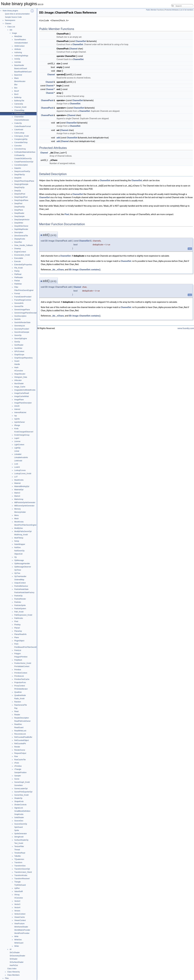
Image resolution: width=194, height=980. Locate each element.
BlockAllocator (20, 81)
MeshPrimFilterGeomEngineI (26, 525)
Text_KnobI (19, 843)
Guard (17, 361)
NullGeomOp (19, 551)
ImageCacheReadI (22, 393)
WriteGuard (19, 943)
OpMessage (19, 560)
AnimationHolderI (21, 43)
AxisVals (18, 62)
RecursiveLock (20, 734)
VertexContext (20, 914)
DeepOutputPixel (21, 197)
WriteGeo (18, 940)
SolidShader (19, 818)
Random (18, 702)
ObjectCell (18, 554)
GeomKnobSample (22, 332)
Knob (16, 429)
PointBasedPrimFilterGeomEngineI (28, 647)
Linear (17, 451)
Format (17, 294)
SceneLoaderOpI (21, 789)
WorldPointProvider (22, 933)
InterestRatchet (20, 412)
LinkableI (18, 454)
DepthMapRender (21, 229)
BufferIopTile (19, 101)
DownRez (18, 242)
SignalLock (19, 808)
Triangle (17, 882)
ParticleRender (20, 599)
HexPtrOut (14, 965)
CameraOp (19, 104)
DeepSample (19, 216)
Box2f (17, 91)
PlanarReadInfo (20, 634)
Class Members (13, 975)
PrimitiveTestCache (22, 679)
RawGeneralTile (21, 705)
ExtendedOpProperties (23, 265)
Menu (17, 515)
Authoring (18, 52)
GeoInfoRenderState (22, 322)
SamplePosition (20, 773)
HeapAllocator (20, 374)
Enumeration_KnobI (22, 255)
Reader (17, 715)
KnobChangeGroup (22, 435)
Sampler (18, 776)
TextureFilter (19, 846)
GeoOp (17, 342)
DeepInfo (18, 178)
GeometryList (20, 326)
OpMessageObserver (23, 567)
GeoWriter (18, 348)
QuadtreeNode (20, 695)
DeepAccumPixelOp (22, 171)
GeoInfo (17, 319)
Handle (17, 364)
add (58, 138)
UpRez (17, 888)
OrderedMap (19, 580)
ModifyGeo (19, 528)
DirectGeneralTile (21, 236)
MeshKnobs (19, 522)
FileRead (18, 274)
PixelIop (17, 625)
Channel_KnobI (20, 107)
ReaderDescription (22, 718)
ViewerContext (20, 920)
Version (17, 911)
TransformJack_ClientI (23, 872)
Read (16, 711)
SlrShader (14, 959)
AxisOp (17, 59)
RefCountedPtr (20, 744)
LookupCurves (20, 470)
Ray (16, 708)
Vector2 (17, 901)
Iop (16, 416)
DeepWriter (19, 223)
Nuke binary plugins (10, 11)
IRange (17, 425)
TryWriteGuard (20, 885)
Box (16, 88)
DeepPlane (19, 210)
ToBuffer (18, 856)
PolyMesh (18, 660)
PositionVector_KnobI (23, 663)
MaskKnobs (19, 480)
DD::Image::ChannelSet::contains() (85, 270)
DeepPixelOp (20, 207)
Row (16, 756)
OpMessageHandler (22, 564)
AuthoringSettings (21, 56)
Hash (16, 367)
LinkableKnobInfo (21, 457)
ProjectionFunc (20, 683)
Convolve (18, 146)
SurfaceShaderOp (21, 840)
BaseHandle (19, 65)
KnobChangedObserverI (24, 432)
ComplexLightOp (21, 139)
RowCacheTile (20, 760)
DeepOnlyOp (19, 187)
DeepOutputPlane (21, 200)
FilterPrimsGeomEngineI (24, 290)
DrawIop (18, 249)
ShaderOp (18, 798)
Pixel (16, 621)
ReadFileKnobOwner (22, 721)
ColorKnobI (19, 130)
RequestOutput (20, 753)
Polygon (17, 654)
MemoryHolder (20, 512)
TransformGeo (20, 866)
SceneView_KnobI (21, 795)
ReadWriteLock (20, 731)
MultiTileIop (19, 538)
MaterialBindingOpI (22, 486)
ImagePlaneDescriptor (23, 403)
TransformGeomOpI (22, 869)
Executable (19, 258)
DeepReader (19, 213)
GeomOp (18, 335)
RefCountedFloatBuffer (23, 737)
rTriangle (18, 769)
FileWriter (18, 284)
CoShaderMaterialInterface (25, 152)
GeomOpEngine (21, 339)
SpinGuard (18, 827)
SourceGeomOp (21, 824)
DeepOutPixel (20, 194)
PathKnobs (19, 618)
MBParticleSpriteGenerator (25, 502)
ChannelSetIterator (22, 120)
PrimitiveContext (21, 673)
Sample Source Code (13, 17)
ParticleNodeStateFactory (24, 593)
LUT (16, 477)
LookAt (17, 467)
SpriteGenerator (21, 834)
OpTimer (18, 570)
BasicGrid (18, 75)
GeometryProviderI (22, 329)
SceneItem (18, 785)
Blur (16, 85)
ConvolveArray (20, 149)
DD (11, 30)
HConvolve (19, 371)
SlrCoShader (15, 953)
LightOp (17, 448)
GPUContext (19, 351)
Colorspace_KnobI (22, 136)
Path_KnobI (19, 612)
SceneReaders (20, 40)
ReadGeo (18, 724)
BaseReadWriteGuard (23, 72)
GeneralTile (19, 306)
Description (19, 232)
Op (15, 557)
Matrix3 (17, 493)
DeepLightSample (21, 184)
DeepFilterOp (20, 175)
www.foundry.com (186, 328)
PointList (18, 650)
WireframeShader (21, 927)
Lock (16, 464)
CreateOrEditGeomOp (23, 159)
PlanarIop (18, 631)
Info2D (17, 406)
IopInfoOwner (20, 422)
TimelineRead (20, 853)
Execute (17, 261)
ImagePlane (19, 400)
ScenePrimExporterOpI (23, 792)
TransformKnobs (21, 875)
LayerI (17, 438)
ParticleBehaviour (21, 586)
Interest (17, 409)
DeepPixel (18, 204)
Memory (17, 509)
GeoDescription (20, 316)
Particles (18, 602)
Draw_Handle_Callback (23, 245)
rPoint (17, 763)
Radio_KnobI (19, 699)
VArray (17, 895)
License (17, 441)
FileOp (17, 271)
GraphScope (19, 355)
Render (17, 747)
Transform (18, 863)
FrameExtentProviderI (23, 297)
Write (16, 936)
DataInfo (18, 168)
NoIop (17, 541)
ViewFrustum (19, 924)
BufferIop (18, 97)
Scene (17, 779)
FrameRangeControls (23, 300)
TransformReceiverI (22, 879)
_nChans (60, 270)
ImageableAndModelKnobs (25, 390)
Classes (8, 24)
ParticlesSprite (20, 605)
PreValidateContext (22, 666)
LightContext (19, 445)
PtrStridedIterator (21, 689)
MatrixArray (19, 499)
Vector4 (17, 908)
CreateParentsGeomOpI (24, 162)
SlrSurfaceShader (17, 962)
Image (14, 33)
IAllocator (18, 380)
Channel (74, 49)
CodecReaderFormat (23, 126)
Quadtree (18, 692)
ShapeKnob (19, 801)
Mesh (16, 519)
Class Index (12, 969)
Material (17, 483)
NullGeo (17, 547)
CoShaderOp (19, 155)
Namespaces (10, 20)
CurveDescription (21, 165)
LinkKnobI (18, 461)
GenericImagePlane (22, 310)
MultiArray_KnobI (21, 535)
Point (16, 644)
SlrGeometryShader (17, 956)
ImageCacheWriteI (22, 396)
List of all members (187, 10)
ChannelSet (19, 117)
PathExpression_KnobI (23, 615)
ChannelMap (19, 110)
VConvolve (19, 898)
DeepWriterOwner (21, 226)
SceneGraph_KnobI (22, 782)
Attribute (18, 49)
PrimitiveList (19, 676)
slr (11, 949)
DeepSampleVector (22, 220)
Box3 (16, 94)
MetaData (18, 36)
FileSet (17, 281)
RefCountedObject (22, 740)
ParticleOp (18, 596)
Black (16, 78)
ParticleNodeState (21, 589)
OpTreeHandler (20, 576)
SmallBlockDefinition (22, 811)
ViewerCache (20, 917)
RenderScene (20, 750)
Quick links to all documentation (17, 14)
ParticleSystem (20, 609)
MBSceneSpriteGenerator (24, 506)
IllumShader (19, 384)
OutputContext (20, 583)
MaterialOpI (19, 490)
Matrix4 (17, 496)
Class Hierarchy (14, 972)
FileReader (19, 277)
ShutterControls (20, 805)
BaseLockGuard (21, 69)
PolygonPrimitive (21, 657)
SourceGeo (19, 821)
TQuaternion (19, 859)
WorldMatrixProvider (22, 930)
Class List (11, 27)
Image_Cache (20, 387)
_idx (53, 270)
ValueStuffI (19, 891)
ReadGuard (19, 728)
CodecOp (18, 123)
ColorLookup (19, 133)
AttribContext (19, 46)
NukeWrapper (20, 544)
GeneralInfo (19, 303)
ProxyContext (20, 686)
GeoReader (19, 345)
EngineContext (20, 252)
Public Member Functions (155, 10)
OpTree (17, 573)
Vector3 (17, 904)
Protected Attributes (172, 10)
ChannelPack (20, 114)
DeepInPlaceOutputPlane (24, 181)
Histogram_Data (21, 377)
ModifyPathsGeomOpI (23, 531)
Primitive (18, 670)
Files (7, 978)
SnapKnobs (19, 814)
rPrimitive (18, 766)
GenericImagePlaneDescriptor (26, 313)
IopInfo (17, 419)
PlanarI (17, 628)
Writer (17, 946)
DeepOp (18, 191)
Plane (17, 638)
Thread (17, 850)
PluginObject (19, 641)
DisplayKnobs (20, 239)
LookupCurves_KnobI (23, 474)
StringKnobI (19, 837)
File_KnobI (18, 268)
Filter (16, 287)
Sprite (17, 830)
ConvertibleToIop (21, 142)
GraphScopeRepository (23, 358)
